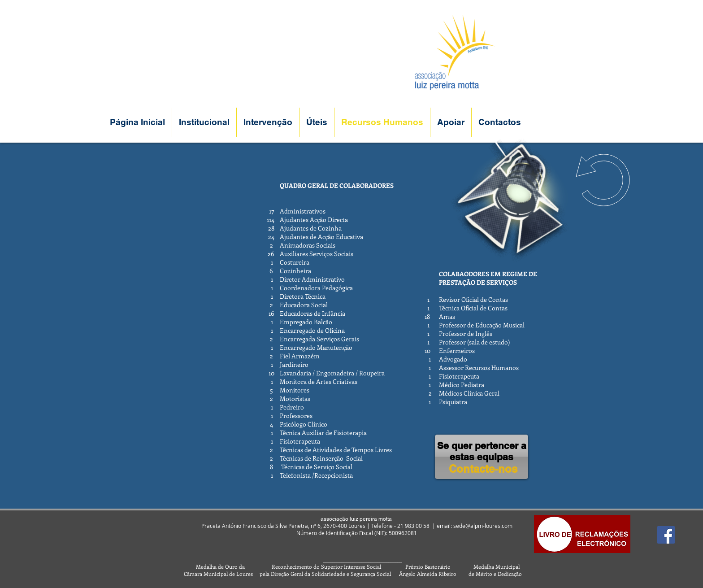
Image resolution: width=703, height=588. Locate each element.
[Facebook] (666, 535)
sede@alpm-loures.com (483, 526)
